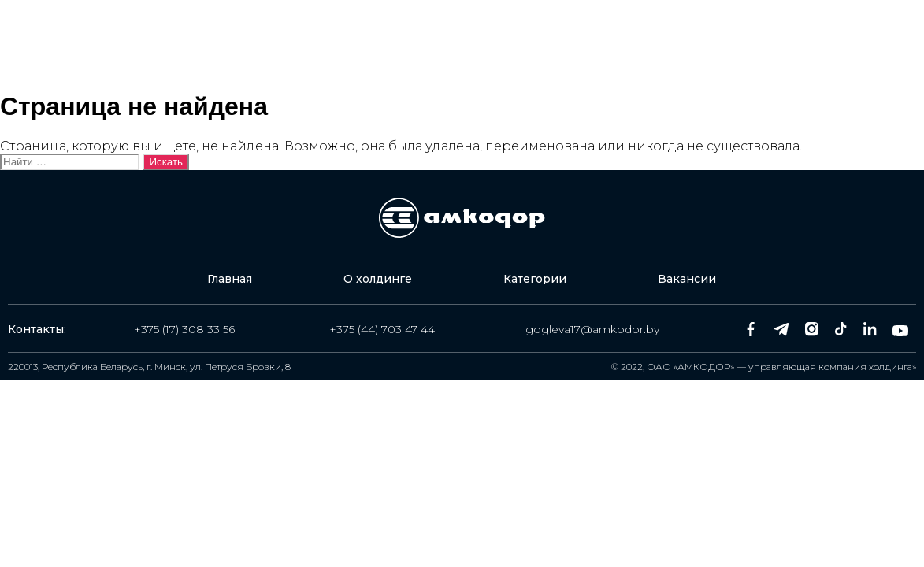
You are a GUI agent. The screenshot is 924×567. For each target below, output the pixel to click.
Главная (300, 48)
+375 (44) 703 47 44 (382, 329)
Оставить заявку (809, 48)
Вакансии (656, 48)
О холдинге (413, 48)
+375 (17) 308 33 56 (184, 329)
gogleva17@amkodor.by (592, 329)
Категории (537, 48)
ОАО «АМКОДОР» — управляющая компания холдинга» (781, 367)
